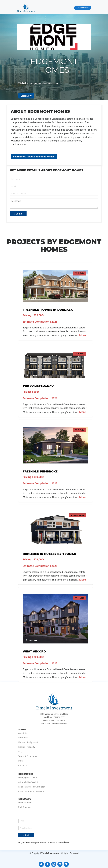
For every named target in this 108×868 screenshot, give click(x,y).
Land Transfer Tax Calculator (32, 787)
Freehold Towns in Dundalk (48, 310)
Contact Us (23, 765)
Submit (18, 214)
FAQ (20, 752)
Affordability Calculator (29, 782)
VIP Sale (80, 273)
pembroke (32, 460)
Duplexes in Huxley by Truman (49, 554)
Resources (23, 738)
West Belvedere (35, 543)
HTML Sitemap (25, 802)
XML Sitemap (25, 807)
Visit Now (26, 96)
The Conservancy (38, 386)
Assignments (78, 515)
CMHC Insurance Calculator (31, 791)
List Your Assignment (28, 742)
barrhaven (32, 375)
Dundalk (31, 299)
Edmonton (32, 640)
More (82, 335)
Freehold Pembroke (40, 471)
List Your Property (27, 747)
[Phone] (54, 193)
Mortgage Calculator (28, 778)
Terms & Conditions (28, 756)
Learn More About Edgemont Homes (34, 157)
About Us (23, 733)
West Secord (34, 651)
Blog (21, 761)
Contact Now (83, 8)
